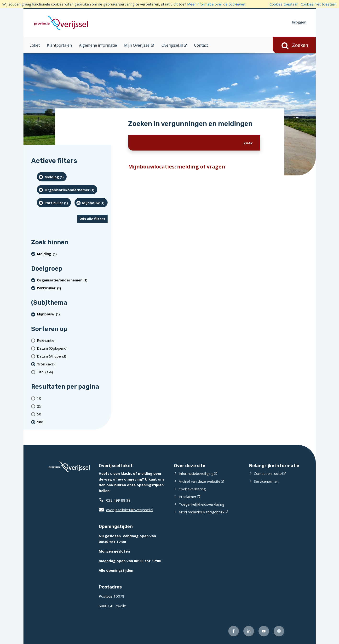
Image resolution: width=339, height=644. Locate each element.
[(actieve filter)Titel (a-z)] (72, 364)
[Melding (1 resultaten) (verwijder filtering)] (52, 177)
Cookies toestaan (284, 4)
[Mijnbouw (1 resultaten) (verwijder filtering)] (91, 203)
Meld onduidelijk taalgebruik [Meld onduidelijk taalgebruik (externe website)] (201, 512)
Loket (35, 45)
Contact (201, 45)
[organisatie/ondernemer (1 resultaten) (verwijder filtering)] (67, 190)
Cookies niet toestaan (319, 4)
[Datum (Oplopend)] (72, 348)
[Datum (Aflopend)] (72, 356)
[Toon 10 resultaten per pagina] (72, 398)
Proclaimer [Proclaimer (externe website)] (188, 497)
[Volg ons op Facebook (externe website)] (234, 631)
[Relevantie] (72, 340)
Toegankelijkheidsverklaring (201, 504)
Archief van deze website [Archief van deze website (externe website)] (200, 481)
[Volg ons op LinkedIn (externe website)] (249, 631)
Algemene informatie (98, 45)
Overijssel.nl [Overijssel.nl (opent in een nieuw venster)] (172, 45)
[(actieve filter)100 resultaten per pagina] (72, 422)
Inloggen (299, 22)
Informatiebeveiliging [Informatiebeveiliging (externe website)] (196, 473)
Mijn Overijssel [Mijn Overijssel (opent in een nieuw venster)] (137, 45)
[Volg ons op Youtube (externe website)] (264, 631)
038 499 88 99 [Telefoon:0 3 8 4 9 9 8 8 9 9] (118, 500)
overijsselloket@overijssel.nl (126, 510)
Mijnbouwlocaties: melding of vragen (177, 167)
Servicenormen (266, 481)
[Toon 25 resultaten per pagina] (72, 406)
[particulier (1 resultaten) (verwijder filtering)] (54, 203)
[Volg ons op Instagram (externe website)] (279, 631)
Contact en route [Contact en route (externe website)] (268, 473)
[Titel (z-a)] (72, 372)
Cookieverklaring (192, 489)
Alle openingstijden (116, 570)
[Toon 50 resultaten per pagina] (72, 414)
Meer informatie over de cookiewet (216, 4)
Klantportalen (59, 45)
